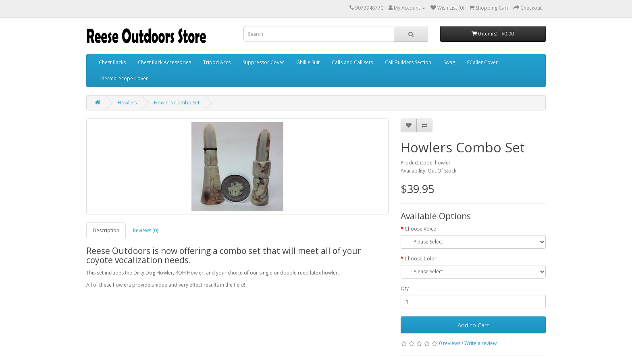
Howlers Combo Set (177, 103)
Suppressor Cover (263, 62)
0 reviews (450, 343)
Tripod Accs (217, 62)
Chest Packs (112, 62)
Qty (405, 288)
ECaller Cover (482, 62)
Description (106, 230)
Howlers (127, 103)
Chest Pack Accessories (164, 62)
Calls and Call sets (352, 62)
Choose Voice (420, 229)
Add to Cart (473, 325)
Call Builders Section (408, 62)
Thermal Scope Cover (123, 78)
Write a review (480, 343)
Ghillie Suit (308, 62)
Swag (449, 62)
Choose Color (421, 259)
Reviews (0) (146, 230)
